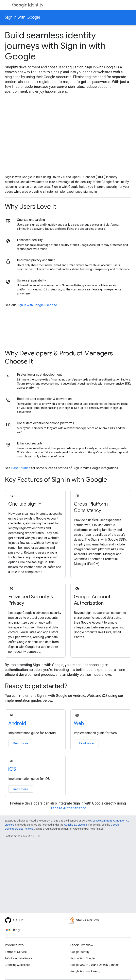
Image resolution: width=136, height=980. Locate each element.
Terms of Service (16, 952)
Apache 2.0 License (75, 825)
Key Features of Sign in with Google (56, 479)
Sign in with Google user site (37, 305)
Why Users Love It (31, 206)
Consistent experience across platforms (46, 423)
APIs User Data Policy (18, 958)
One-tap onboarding (31, 220)
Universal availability (31, 280)
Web (79, 723)
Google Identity (80, 952)
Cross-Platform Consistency (91, 507)
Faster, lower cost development (39, 375)
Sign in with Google (23, 17)
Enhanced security (30, 240)
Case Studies (21, 468)
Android (17, 723)
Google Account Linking (85, 971)
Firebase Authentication (68, 808)
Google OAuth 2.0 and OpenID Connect (95, 965)
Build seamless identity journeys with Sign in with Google (55, 46)
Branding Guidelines (18, 965)
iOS (12, 769)
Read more (21, 743)
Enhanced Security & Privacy (31, 600)
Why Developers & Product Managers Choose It (59, 357)
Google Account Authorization (92, 600)
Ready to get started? (36, 686)
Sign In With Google (83, 958)
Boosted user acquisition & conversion (44, 399)
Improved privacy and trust (36, 260)
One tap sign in (25, 504)
